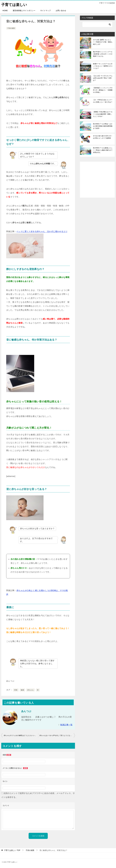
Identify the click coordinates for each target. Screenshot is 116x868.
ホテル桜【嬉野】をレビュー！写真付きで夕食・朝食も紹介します (103, 42)
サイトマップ (46, 11)
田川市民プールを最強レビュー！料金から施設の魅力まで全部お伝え (103, 150)
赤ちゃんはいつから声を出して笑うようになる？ (56, 735)
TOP (12, 850)
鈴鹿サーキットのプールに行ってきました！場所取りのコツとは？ (103, 66)
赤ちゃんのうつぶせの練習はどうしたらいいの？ (21, 735)
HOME (5, 11)
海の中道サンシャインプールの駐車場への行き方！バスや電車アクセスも (103, 54)
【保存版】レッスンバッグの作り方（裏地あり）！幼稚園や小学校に (103, 90)
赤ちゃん (30, 690)
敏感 (22, 690)
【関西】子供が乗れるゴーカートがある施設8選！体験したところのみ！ (103, 114)
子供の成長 (11, 28)
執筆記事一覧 (66, 725)
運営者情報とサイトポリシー (24, 11)
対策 (16, 690)
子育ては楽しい (15, 4)
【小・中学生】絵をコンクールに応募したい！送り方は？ (103, 101)
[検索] (97, 25)
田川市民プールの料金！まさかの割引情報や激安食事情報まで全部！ (103, 126)
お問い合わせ (61, 11)
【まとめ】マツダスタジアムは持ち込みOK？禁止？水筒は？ (103, 78)
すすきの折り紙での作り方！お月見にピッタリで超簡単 (103, 137)
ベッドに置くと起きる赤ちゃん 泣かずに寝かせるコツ (42, 231)
